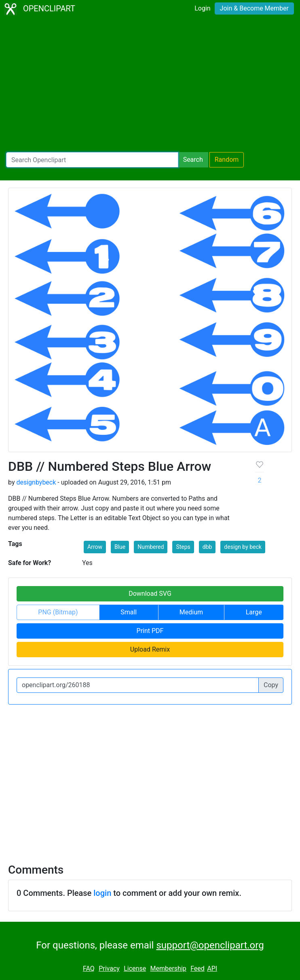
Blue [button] (120, 547)
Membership (168, 968)
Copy (271, 685)
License (135, 968)
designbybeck (36, 482)
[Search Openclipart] (92, 160)
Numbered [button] (151, 547)
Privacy (109, 968)
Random (227, 160)
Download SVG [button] (150, 594)
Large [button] (254, 612)
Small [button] (129, 612)
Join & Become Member (254, 8)
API (212, 968)
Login (202, 8)
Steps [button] (183, 547)
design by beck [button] (243, 547)
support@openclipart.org (210, 945)
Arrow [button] (95, 547)
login (102, 893)
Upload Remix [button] (150, 649)
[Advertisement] (150, 85)
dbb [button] (207, 547)
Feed (198, 968)
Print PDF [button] (150, 631)
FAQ (89, 968)
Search (193, 160)
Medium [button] (191, 612)
